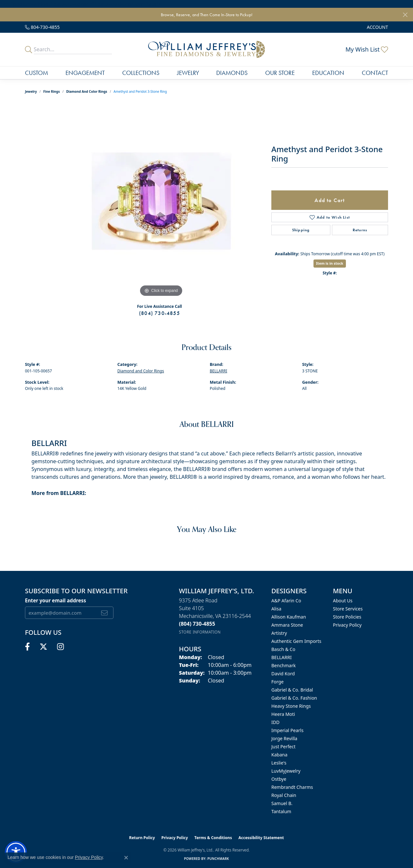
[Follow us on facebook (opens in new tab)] (27, 647)
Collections (141, 73)
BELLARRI (218, 371)
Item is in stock (330, 263)
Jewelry (188, 73)
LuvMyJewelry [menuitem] (286, 771)
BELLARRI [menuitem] (282, 657)
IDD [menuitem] (275, 722)
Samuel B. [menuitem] (282, 803)
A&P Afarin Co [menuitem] (286, 601)
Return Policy (142, 838)
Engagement (85, 73)
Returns (360, 230)
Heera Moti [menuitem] (283, 714)
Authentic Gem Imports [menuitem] (296, 641)
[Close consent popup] (126, 858)
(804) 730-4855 (159, 313)
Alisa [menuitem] (276, 609)
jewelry (31, 91)
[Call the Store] (197, 624)
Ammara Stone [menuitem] (287, 625)
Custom (36, 73)
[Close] (405, 15)
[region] (161, 201)
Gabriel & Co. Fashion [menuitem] (294, 698)
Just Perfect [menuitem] (283, 747)
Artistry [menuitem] (279, 633)
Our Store (280, 73)
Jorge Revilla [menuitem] (284, 738)
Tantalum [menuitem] (281, 811)
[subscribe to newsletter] (105, 613)
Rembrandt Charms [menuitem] (292, 787)
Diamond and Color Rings (87, 91)
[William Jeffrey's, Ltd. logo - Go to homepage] (206, 49)
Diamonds (232, 73)
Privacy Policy (347, 625)
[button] (377, 27)
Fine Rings (52, 91)
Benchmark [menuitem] (283, 665)
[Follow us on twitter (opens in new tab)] (43, 647)
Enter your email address (55, 600)
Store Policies (347, 617)
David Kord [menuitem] (283, 674)
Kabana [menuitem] (279, 755)
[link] (42, 27)
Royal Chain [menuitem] (284, 795)
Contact (375, 73)
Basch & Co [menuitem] (283, 649)
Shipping (301, 230)
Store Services (348, 609)
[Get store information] (200, 632)
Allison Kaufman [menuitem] (289, 617)
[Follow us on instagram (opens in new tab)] (60, 647)
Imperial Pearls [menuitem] (287, 730)
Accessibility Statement (261, 838)
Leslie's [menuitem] (279, 763)
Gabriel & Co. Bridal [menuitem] (292, 690)
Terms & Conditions (213, 838)
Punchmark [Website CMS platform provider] (218, 859)
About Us (343, 601)
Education (328, 73)
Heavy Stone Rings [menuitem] (291, 706)
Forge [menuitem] (277, 682)
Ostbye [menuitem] (279, 779)
